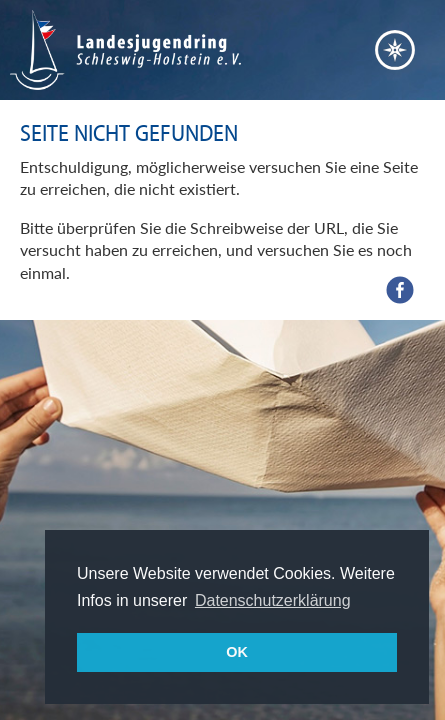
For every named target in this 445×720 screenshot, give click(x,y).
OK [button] (237, 652)
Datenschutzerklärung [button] (273, 600)
